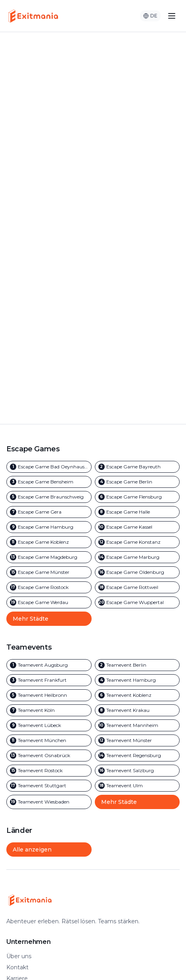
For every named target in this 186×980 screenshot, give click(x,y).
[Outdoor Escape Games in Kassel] (137, 527)
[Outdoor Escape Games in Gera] (49, 512)
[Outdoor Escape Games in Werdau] (49, 602)
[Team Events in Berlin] (137, 665)
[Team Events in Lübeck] (49, 725)
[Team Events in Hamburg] (137, 680)
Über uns (19, 956)
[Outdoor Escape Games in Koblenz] (49, 542)
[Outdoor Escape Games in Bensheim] (49, 482)
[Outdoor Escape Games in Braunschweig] (49, 497)
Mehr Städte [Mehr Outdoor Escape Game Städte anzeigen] (31, 619)
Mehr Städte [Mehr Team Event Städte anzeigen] (119, 802)
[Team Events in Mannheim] (137, 725)
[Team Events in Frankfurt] (49, 680)
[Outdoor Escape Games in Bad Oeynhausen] (49, 467)
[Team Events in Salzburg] (137, 771)
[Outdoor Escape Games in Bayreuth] (137, 467)
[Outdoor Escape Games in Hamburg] (49, 527)
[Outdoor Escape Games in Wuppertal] (137, 602)
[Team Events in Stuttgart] (49, 786)
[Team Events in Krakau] (137, 710)
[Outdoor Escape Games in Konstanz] (137, 542)
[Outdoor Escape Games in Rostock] (49, 587)
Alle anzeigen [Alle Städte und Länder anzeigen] (32, 850)
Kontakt (17, 967)
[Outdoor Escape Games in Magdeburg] (49, 557)
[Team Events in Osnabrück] (49, 756)
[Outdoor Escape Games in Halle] (137, 512)
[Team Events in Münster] (137, 740)
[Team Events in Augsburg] (49, 665)
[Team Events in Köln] (49, 710)
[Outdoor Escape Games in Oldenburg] (137, 572)
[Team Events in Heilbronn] (49, 695)
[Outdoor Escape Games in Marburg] (137, 557)
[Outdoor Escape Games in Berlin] (137, 482)
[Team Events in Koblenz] (137, 695)
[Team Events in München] (49, 740)
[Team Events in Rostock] (49, 771)
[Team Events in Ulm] (137, 786)
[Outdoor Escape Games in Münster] (49, 572)
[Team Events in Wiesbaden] (49, 802)
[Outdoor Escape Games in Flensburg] (137, 497)
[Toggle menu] (172, 16)
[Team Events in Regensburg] (137, 756)
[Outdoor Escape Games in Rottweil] (137, 587)
